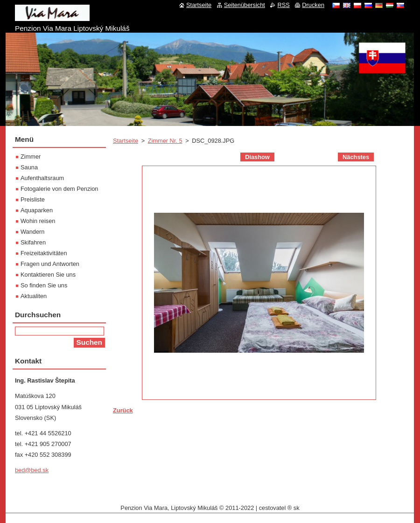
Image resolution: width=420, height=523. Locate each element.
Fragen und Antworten (50, 264)
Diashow (257, 157)
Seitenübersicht (245, 5)
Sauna (29, 167)
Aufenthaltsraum (42, 178)
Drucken (313, 5)
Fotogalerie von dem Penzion (59, 189)
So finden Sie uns (44, 285)
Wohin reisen (38, 221)
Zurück (123, 410)
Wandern (32, 232)
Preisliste (33, 199)
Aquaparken (37, 210)
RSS (283, 5)
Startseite (126, 141)
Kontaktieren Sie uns (48, 275)
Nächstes (356, 157)
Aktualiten (34, 296)
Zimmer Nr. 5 (165, 141)
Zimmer (31, 157)
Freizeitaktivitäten (44, 253)
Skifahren (33, 242)
